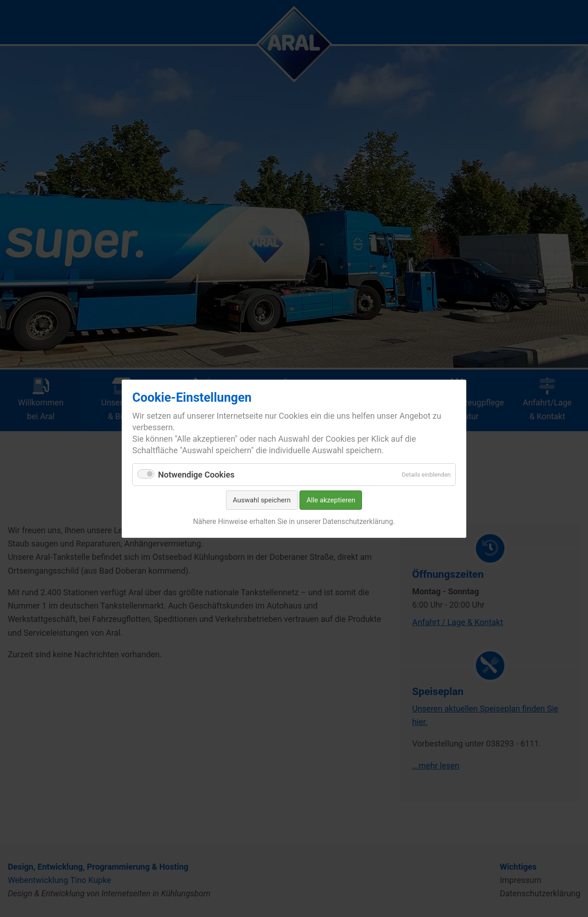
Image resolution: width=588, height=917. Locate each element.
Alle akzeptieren (331, 500)
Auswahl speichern (262, 500)
